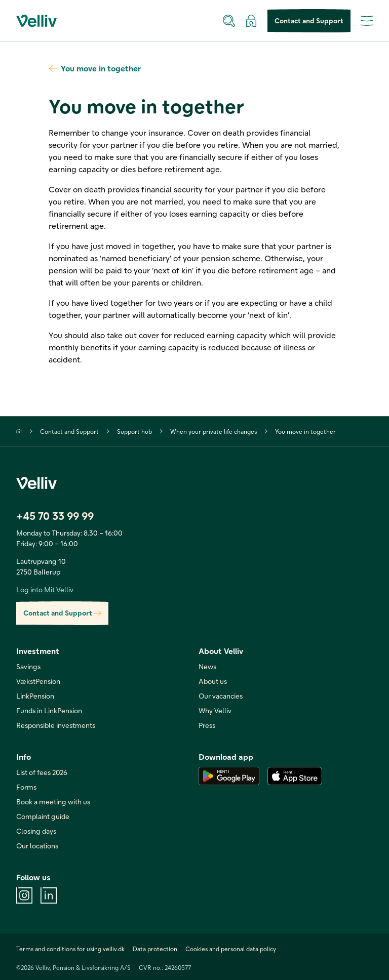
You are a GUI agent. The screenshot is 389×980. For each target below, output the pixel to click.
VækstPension (38, 681)
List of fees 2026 (42, 772)
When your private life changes (213, 431)
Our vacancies (221, 696)
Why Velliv (215, 710)
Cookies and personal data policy (231, 949)
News (207, 666)
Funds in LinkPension (49, 710)
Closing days (36, 831)
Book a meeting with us (53, 802)
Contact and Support (309, 21)
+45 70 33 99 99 (55, 516)
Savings (28, 666)
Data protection (155, 949)
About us (213, 681)
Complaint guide (43, 816)
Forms (26, 787)
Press (207, 725)
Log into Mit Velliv (45, 589)
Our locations (37, 846)
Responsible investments (56, 725)
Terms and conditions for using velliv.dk (70, 949)
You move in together (95, 68)
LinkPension (35, 696)
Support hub (134, 431)
